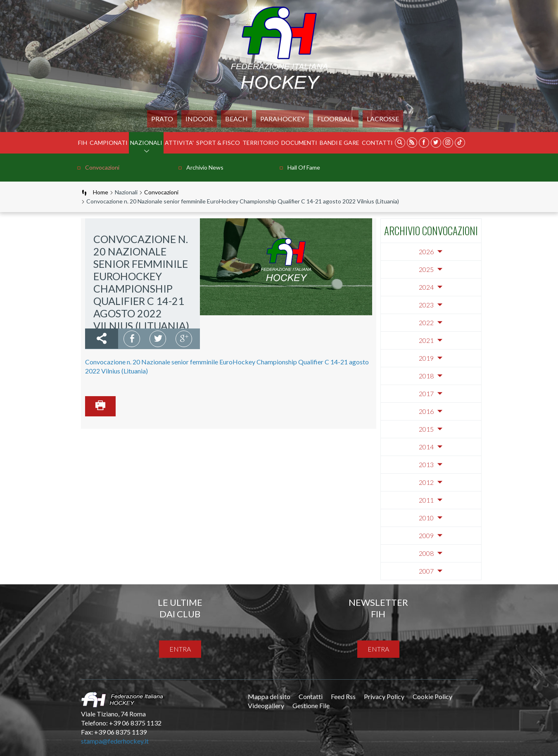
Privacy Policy (384, 696)
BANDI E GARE (340, 143)
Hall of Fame (304, 167)
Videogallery (266, 705)
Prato (162, 119)
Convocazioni (102, 167)
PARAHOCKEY (283, 119)
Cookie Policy (432, 696)
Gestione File (311, 705)
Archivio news (205, 167)
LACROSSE (383, 119)
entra (180, 649)
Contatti (377, 143)
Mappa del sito (269, 696)
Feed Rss (343, 696)
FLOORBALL (336, 119)
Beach (236, 119)
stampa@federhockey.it (115, 741)
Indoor (199, 119)
